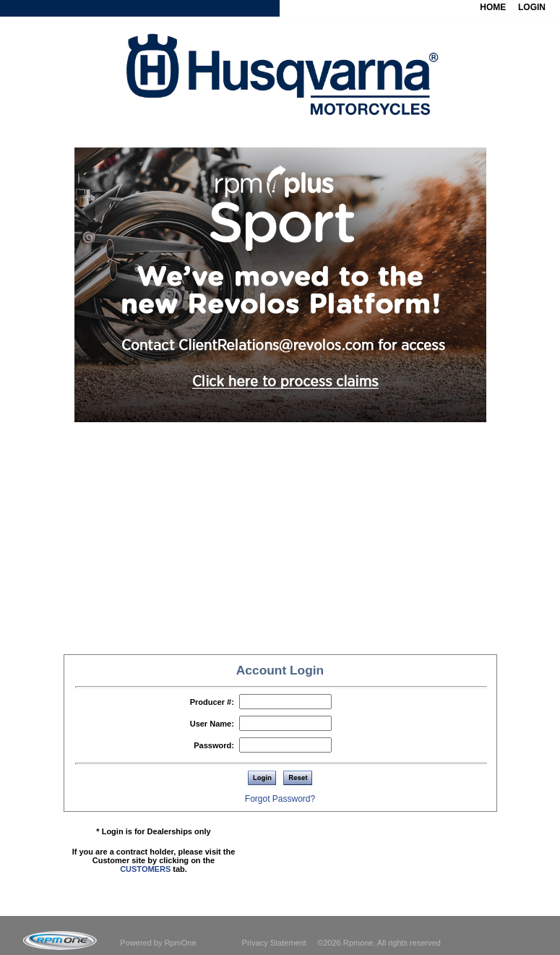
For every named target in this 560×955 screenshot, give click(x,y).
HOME (493, 7)
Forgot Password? (280, 799)
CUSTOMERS (145, 869)
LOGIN (532, 7)
